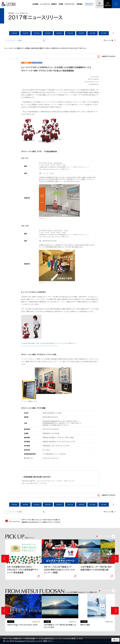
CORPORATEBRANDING (89, 4)
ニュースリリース (45, 4)
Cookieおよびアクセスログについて (28, 641)
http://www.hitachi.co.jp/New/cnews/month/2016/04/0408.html (40, 346)
